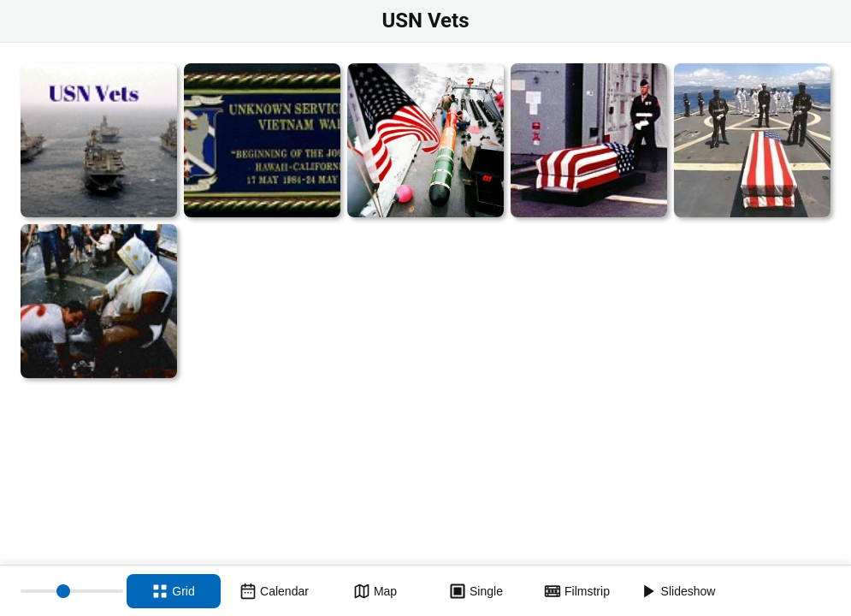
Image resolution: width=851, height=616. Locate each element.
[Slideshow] (678, 591)
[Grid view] (174, 591)
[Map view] (375, 591)
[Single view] (476, 591)
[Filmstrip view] (577, 591)
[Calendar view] (275, 591)
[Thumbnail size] (72, 591)
